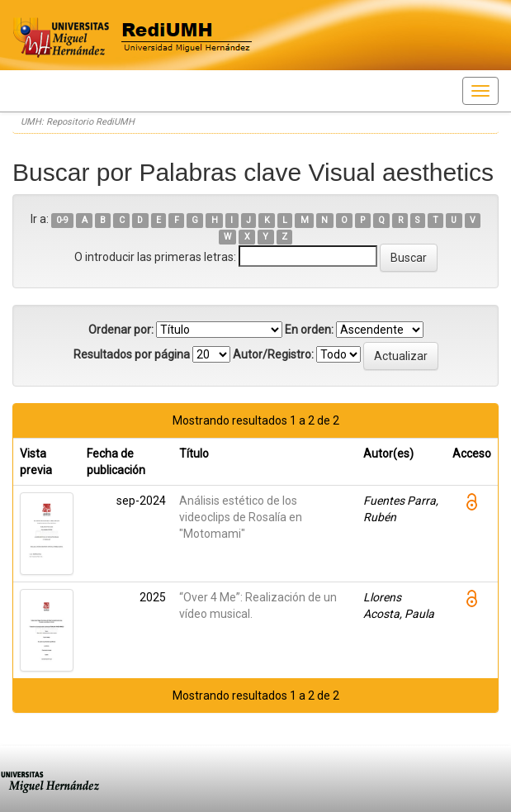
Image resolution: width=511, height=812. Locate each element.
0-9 (62, 220)
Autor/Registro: (273, 354)
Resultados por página (132, 354)
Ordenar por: (121, 330)
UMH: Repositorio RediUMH (78, 122)
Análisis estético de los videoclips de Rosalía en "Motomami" (241, 517)
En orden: (309, 330)
